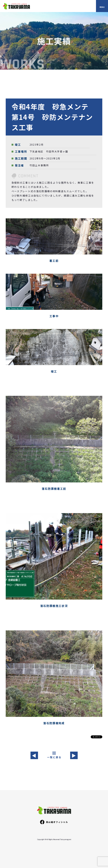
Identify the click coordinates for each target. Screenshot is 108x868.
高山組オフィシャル (54, 822)
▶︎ (74, 755)
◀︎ (34, 755)
